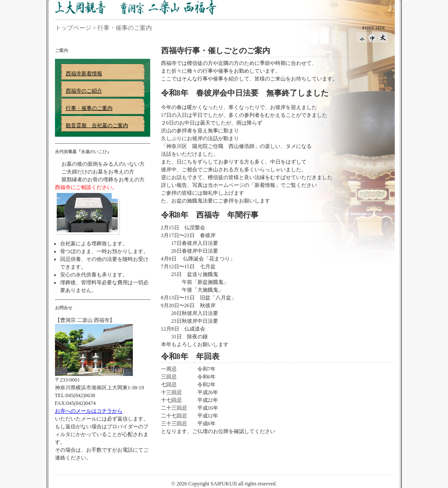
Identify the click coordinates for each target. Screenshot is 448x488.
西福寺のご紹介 (84, 91)
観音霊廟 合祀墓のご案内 (97, 125)
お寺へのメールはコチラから (89, 411)
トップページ (73, 28)
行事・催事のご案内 (89, 108)
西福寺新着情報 (84, 74)
